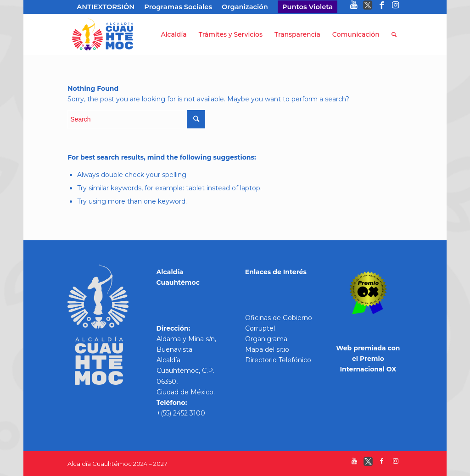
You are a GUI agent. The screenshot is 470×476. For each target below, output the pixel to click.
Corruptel (260, 328)
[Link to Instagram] (396, 7)
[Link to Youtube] (354, 7)
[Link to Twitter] (368, 7)
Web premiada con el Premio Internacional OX (368, 359)
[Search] (394, 34)
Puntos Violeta (308, 7)
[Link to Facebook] (382, 7)
